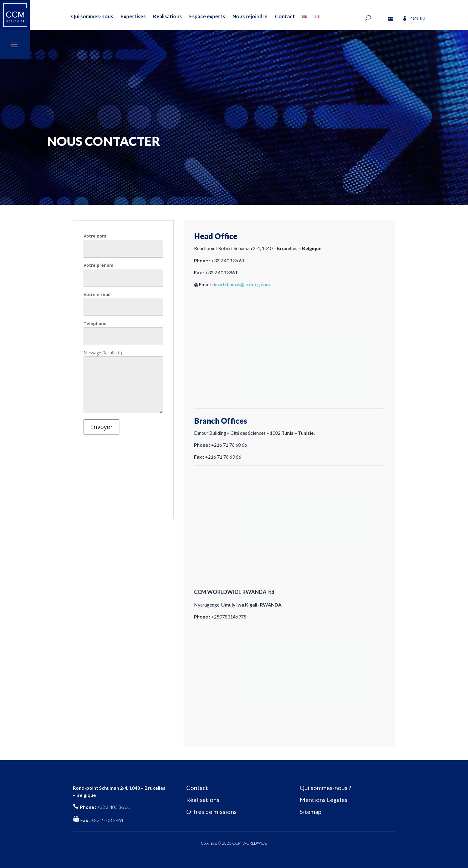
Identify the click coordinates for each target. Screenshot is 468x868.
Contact (285, 16)
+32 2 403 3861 (107, 820)
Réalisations (167, 16)
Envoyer (101, 427)
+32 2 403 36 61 (114, 807)
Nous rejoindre (250, 16)
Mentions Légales (324, 800)
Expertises (133, 16)
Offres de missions (211, 812)
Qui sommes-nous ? (325, 788)
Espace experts (207, 16)
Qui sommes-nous (92, 16)
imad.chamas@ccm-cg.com (242, 284)
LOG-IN (417, 18)
